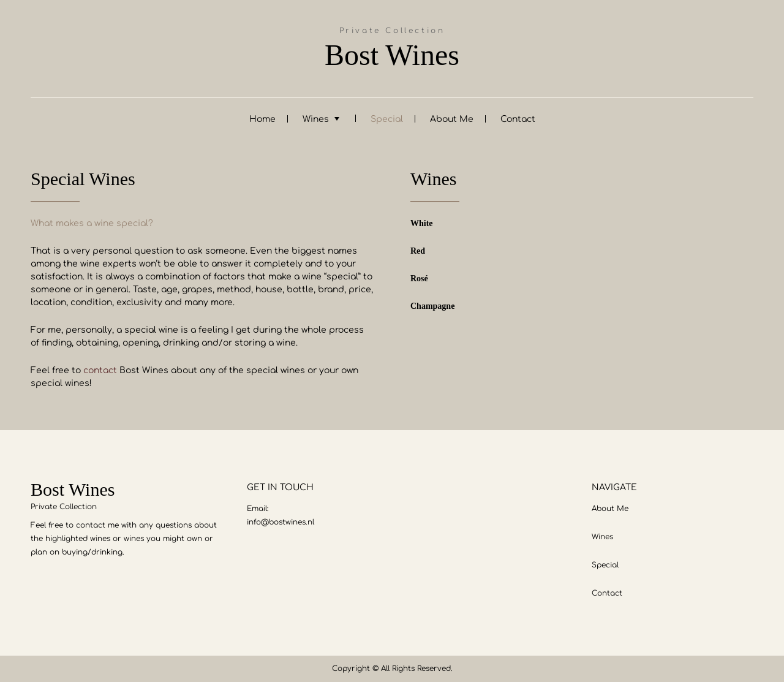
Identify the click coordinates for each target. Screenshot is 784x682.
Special (387, 119)
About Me (452, 119)
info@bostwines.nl (281, 522)
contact (100, 370)
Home (262, 119)
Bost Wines (392, 55)
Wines (316, 119)
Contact (518, 119)
